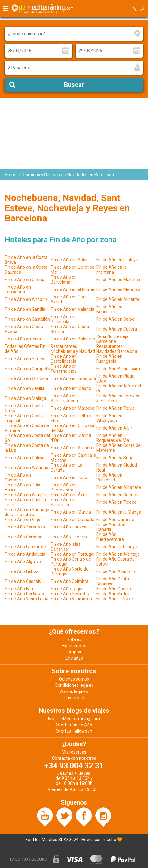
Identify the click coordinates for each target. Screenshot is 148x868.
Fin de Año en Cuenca (117, 495)
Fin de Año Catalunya (117, 547)
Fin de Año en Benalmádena (64, 398)
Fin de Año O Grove (115, 599)
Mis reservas (74, 752)
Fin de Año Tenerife (70, 537)
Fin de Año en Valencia (72, 309)
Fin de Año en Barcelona (64, 280)
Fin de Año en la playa (117, 260)
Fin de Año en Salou (70, 260)
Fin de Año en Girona (25, 280)
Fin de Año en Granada (72, 520)
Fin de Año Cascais (23, 581)
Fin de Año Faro (20, 589)
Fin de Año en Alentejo (118, 554)
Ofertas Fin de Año (74, 725)
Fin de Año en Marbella (73, 408)
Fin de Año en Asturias (26, 468)
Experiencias (74, 646)
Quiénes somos (74, 679)
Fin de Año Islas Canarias (66, 547)
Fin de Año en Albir (114, 428)
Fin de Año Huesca (68, 527)
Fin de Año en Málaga (25, 398)
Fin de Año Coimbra (70, 581)
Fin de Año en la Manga (119, 512)
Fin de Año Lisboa (22, 571)
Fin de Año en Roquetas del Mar (113, 438)
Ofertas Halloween (74, 731)
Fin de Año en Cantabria (18, 477)
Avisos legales (74, 691)
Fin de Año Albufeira (116, 571)
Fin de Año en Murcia (71, 512)
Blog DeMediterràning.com (74, 719)
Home (10, 175)
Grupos (74, 652)
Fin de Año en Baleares (73, 339)
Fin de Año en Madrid (71, 388)
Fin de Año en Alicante (118, 299)
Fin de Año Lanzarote (25, 547)
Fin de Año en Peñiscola (64, 319)
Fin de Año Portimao (24, 594)
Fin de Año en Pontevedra (64, 487)
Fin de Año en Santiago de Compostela (27, 512)
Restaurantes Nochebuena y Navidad (73, 349)
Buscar (74, 85)
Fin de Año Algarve (23, 562)
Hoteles (74, 639)
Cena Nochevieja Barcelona (112, 339)
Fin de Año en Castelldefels (64, 359)
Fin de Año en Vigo (23, 520)
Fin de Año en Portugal (72, 554)
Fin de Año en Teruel (116, 408)
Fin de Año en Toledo (116, 502)
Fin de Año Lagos (67, 589)
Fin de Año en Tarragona (18, 289)
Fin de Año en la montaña (111, 270)
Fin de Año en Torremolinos (64, 369)
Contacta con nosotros (74, 758)
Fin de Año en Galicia (25, 458)
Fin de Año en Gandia (25, 309)
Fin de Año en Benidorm (109, 309)
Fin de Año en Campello (27, 369)
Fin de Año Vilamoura (71, 599)
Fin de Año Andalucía (25, 554)
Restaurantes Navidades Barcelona (117, 349)
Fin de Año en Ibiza (23, 339)
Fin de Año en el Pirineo (73, 289)
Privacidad (74, 698)
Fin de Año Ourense (115, 520)
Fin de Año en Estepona (73, 378)
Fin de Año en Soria (115, 458)
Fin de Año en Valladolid (109, 477)
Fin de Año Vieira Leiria (27, 599)
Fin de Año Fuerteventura (110, 537)
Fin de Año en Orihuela (26, 378)
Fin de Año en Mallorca (118, 280)
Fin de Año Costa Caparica (113, 581)
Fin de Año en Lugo (69, 477)
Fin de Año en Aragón (25, 495)
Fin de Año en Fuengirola (109, 359)
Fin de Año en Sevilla (25, 388)
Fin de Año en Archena (72, 448)
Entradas (74, 658)
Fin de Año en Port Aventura (68, 299)
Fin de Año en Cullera (117, 329)
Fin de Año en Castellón (27, 319)
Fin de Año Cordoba (24, 537)
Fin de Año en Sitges (24, 359)
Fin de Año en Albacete (119, 487)
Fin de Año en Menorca (118, 289)
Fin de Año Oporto (114, 589)
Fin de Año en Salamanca (64, 502)
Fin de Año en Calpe (115, 319)
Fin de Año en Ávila (69, 495)
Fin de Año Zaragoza (25, 527)
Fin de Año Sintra (113, 594)
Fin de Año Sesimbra (71, 594)
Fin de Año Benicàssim (118, 369)
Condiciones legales (74, 685)
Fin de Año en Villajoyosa (109, 418)
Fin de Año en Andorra (26, 299)
